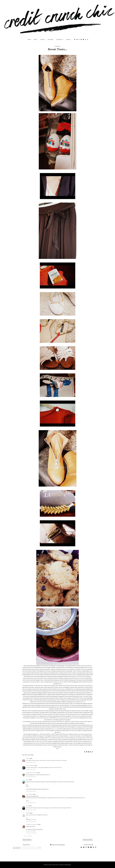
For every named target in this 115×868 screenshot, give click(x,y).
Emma (28, 806)
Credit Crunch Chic (53, 865)
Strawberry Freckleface (32, 824)
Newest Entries (27, 840)
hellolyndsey (33, 819)
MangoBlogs (68, 865)
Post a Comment (28, 836)
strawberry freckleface (31, 831)
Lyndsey (28, 813)
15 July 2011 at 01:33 (31, 762)
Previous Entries (88, 840)
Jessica (28, 758)
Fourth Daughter (30, 765)
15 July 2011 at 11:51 (31, 777)
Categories (60, 39)
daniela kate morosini (32, 773)
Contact (43, 39)
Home (29, 39)
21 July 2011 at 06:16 (31, 833)
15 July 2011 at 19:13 (31, 803)
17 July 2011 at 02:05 (31, 821)
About (36, 39)
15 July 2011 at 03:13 (31, 769)
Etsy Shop (51, 39)
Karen (28, 780)
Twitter (55, 729)
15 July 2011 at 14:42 (31, 791)
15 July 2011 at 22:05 (31, 810)
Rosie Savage (29, 794)
